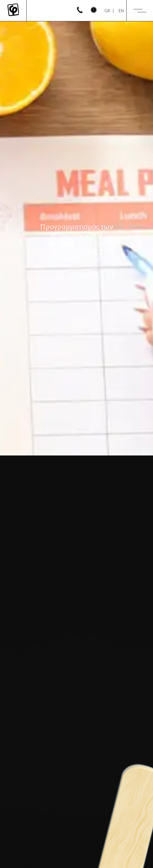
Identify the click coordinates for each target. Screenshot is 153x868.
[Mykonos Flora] (13, 11)
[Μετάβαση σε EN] (121, 11)
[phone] (80, 11)
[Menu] (140, 11)
